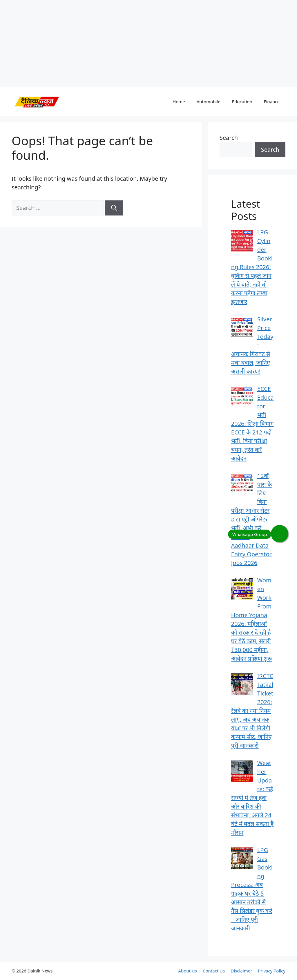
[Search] (114, 208)
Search (229, 138)
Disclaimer (241, 971)
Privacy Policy (272, 971)
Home (179, 102)
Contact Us (214, 971)
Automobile (209, 102)
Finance (272, 102)
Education (242, 102)
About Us (188, 971)
